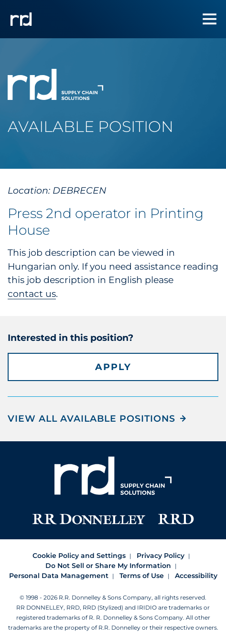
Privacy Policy (161, 556)
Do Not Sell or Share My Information (108, 566)
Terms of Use (142, 576)
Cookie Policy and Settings (79, 556)
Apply (113, 367)
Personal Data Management (59, 576)
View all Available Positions (91, 419)
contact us (32, 294)
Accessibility (196, 576)
